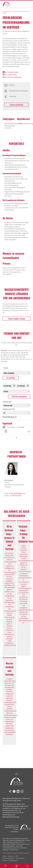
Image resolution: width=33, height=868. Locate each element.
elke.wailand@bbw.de (18, 493)
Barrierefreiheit (20, 858)
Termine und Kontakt (16, 105)
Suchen (23, 4)
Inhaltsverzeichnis (14, 861)
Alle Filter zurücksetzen (19, 396)
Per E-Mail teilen (11, 75)
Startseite (5, 861)
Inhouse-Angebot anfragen (17, 319)
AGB (16, 856)
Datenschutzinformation (9, 858)
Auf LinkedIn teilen (12, 72)
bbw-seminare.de (7, 11)
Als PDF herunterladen (13, 77)
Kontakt (4, 856)
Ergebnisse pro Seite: (9, 409)
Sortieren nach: (7, 402)
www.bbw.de (15, 832)
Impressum (11, 856)
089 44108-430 (16, 496)
